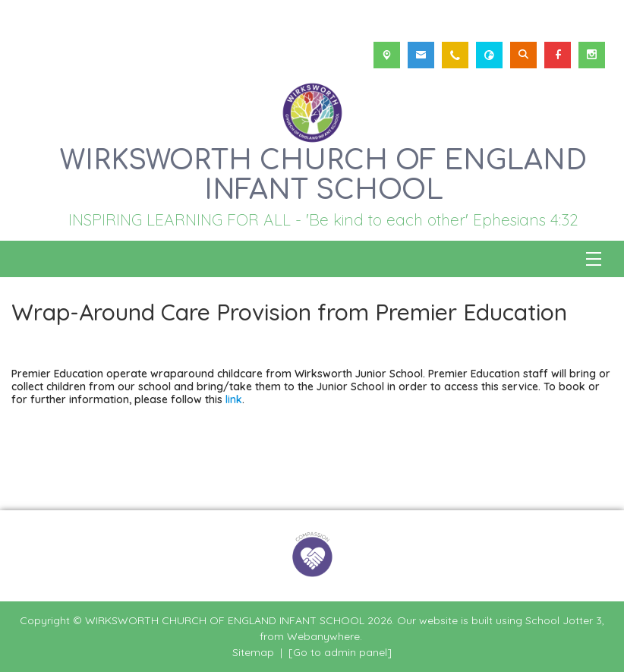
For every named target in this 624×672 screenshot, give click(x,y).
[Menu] (594, 259)
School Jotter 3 (564, 620)
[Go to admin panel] (340, 652)
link (234, 399)
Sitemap (253, 652)
